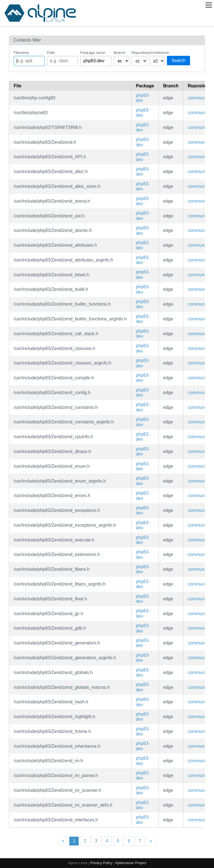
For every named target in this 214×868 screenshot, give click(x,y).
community (199, 98)
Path (51, 53)
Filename (21, 53)
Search (178, 60)
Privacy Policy (101, 863)
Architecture (157, 53)
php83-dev (143, 98)
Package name (93, 53)
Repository (139, 53)
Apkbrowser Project (131, 863)
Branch (120, 53)
